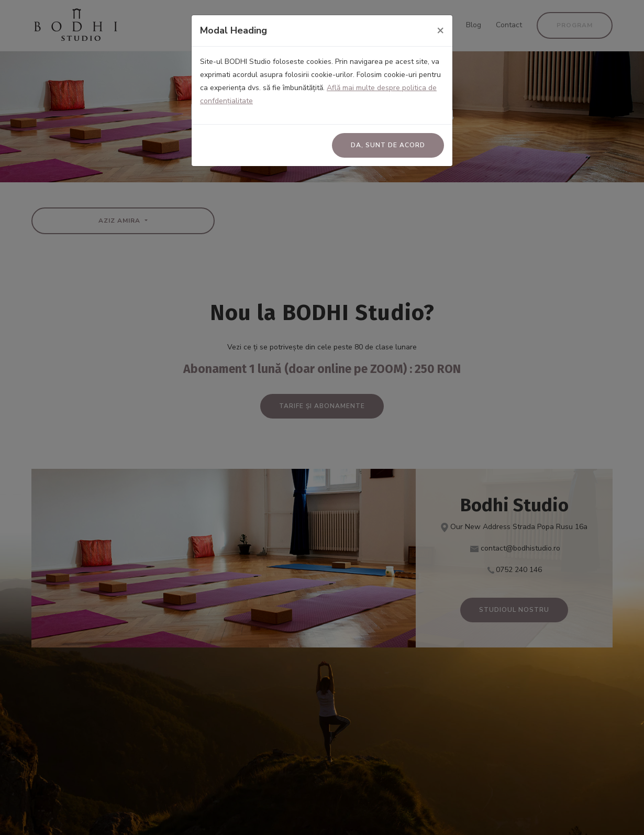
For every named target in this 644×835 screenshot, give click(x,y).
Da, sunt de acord (388, 145)
